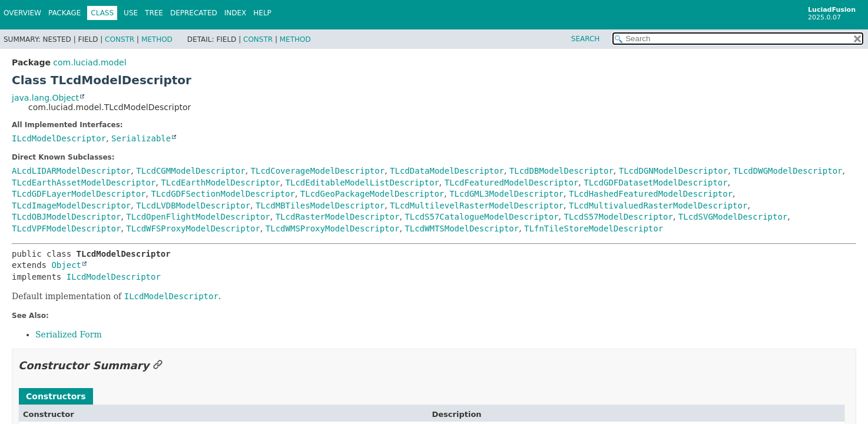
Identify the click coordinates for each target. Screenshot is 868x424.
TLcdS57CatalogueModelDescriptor (481, 217)
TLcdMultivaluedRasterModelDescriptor (658, 206)
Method (157, 39)
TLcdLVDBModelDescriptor (193, 206)
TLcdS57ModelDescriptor (619, 217)
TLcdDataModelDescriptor (447, 171)
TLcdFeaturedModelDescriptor (512, 183)
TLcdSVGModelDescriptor (733, 217)
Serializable (141, 138)
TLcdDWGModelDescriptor (788, 171)
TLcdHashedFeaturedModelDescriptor (651, 194)
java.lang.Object (45, 98)
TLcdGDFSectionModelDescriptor (223, 194)
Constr (120, 39)
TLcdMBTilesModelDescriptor (320, 206)
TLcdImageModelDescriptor (71, 206)
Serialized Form (69, 334)
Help (262, 13)
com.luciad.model (90, 62)
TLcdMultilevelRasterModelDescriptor (477, 206)
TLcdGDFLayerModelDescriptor (79, 194)
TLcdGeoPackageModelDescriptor (372, 194)
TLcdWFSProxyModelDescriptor (193, 228)
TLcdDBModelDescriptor (561, 171)
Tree (154, 13)
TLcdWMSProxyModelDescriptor (333, 228)
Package (64, 13)
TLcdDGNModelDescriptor (673, 171)
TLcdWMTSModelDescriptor (462, 228)
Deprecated (194, 13)
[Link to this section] (158, 365)
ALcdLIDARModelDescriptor (71, 171)
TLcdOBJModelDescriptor (66, 217)
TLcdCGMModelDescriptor (191, 171)
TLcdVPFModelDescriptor (66, 228)
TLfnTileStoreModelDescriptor (594, 228)
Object (66, 265)
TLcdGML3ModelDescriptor (506, 194)
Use (131, 13)
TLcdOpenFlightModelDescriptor (198, 217)
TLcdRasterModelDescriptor (338, 217)
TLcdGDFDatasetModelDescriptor (655, 183)
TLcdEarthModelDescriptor (220, 183)
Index (236, 13)
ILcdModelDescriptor (59, 138)
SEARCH (586, 39)
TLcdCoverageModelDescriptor (318, 171)
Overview (22, 13)
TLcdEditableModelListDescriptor (362, 183)
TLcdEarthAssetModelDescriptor (84, 183)
